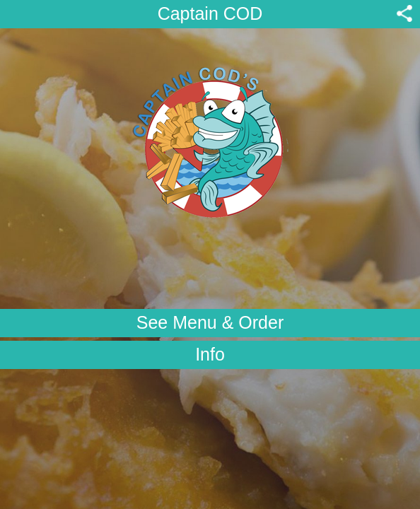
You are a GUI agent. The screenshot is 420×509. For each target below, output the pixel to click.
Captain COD (210, 13)
